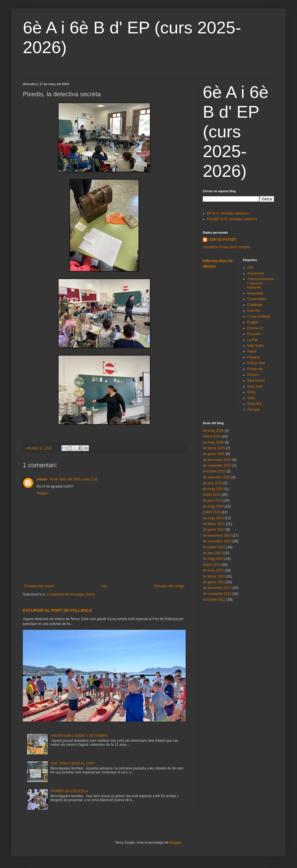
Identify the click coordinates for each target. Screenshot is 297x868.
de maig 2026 (213, 431)
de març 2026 (213, 442)
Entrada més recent (39, 586)
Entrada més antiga (169, 586)
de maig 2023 (213, 559)
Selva (252, 392)
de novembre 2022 (217, 594)
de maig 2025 (213, 489)
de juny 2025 (213, 483)
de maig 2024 (213, 506)
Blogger (175, 843)
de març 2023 (213, 570)
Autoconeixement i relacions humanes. (261, 283)
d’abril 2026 (212, 436)
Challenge (255, 305)
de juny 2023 (213, 553)
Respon (42, 493)
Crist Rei (254, 311)
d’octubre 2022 (214, 600)
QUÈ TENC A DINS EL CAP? (73, 763)
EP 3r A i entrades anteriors (228, 213)
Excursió (254, 334)
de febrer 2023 (214, 576)
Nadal (252, 351)
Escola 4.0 (255, 328)
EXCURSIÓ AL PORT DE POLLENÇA (57, 610)
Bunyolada (255, 293)
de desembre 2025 (217, 460)
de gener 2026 (214, 454)
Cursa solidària (259, 316)
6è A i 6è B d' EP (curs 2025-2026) (236, 132)
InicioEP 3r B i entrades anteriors (232, 219)
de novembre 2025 (217, 466)
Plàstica (253, 357)
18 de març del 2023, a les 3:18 (73, 479)
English (253, 322)
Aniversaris (256, 273)
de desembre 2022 (217, 588)
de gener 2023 (214, 582)
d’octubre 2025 (214, 471)
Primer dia (255, 369)
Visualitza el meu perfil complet (226, 247)
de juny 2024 (213, 500)
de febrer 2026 (214, 448)
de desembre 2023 (217, 536)
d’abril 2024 (212, 512)
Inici (104, 586)
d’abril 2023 (212, 565)
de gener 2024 (214, 530)
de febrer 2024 (214, 524)
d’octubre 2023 (214, 547)
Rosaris (253, 375)
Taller (251, 398)
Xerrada (253, 410)
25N (250, 268)
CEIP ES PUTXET (222, 240)
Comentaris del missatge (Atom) (71, 594)
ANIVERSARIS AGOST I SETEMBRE (79, 736)
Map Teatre (256, 346)
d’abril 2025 (212, 495)
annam (42, 479)
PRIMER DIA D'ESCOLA (69, 791)
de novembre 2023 (217, 541)
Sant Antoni (256, 380)
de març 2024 (213, 518)
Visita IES (255, 404)
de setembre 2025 (217, 477)
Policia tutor (256, 363)
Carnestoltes (257, 299)
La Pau (253, 340)
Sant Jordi (255, 386)
